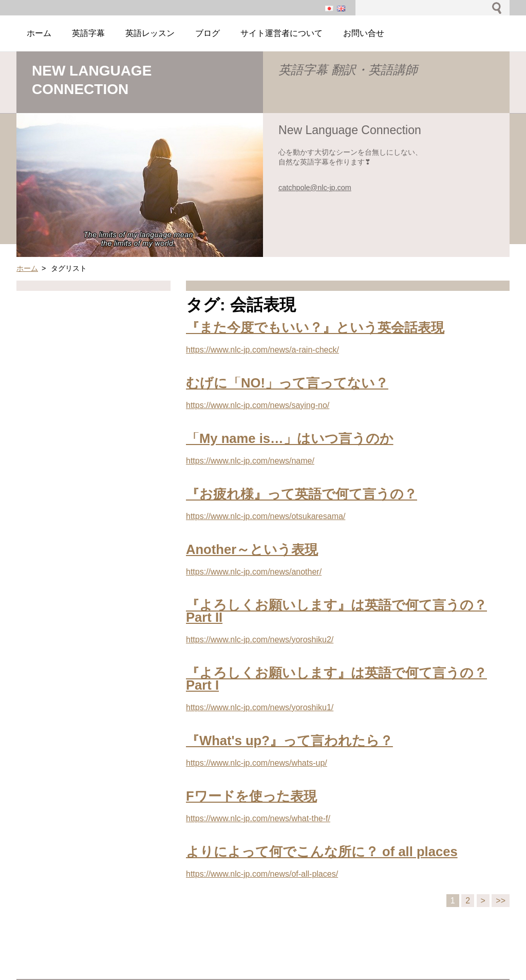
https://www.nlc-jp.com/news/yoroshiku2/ (260, 640)
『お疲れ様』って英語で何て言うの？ (302, 494)
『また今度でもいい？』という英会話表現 (315, 327)
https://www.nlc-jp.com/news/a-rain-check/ (262, 350)
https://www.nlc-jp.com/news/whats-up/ (257, 763)
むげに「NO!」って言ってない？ (287, 383)
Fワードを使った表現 (251, 796)
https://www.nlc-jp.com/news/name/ (250, 461)
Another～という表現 (252, 549)
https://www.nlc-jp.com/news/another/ (254, 572)
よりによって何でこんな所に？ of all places (322, 852)
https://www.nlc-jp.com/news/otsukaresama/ (266, 516)
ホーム (27, 268)
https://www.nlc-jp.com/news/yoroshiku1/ (260, 707)
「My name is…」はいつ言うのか (290, 438)
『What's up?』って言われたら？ (289, 741)
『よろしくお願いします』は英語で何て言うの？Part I (336, 679)
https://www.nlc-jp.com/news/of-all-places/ (262, 874)
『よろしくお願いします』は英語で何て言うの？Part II (336, 611)
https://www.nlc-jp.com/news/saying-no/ (258, 405)
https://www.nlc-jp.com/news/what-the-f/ (258, 818)
